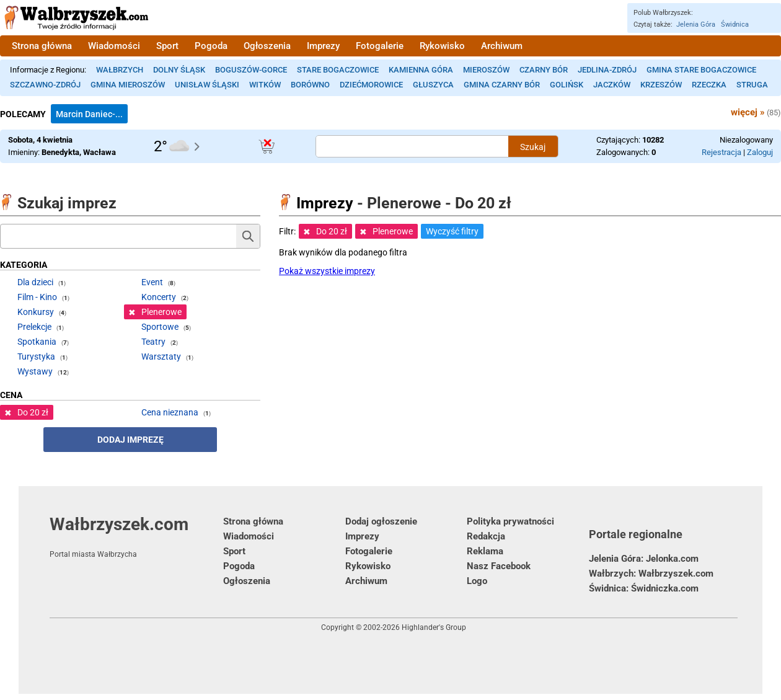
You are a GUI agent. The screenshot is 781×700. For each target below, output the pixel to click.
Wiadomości (114, 46)
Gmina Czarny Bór (502, 85)
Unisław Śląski (207, 85)
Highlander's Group (434, 627)
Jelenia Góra (696, 24)
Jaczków (612, 85)
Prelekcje (34, 327)
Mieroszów (486, 70)
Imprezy (323, 46)
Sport (167, 46)
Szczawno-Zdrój (45, 85)
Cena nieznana (170, 412)
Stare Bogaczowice (338, 70)
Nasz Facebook (499, 566)
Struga (752, 85)
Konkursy (36, 312)
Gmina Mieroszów (128, 85)
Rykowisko (442, 46)
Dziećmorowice (371, 85)
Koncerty (159, 297)
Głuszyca (433, 85)
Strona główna (42, 46)
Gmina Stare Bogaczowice (701, 70)
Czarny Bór (544, 70)
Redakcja (486, 536)
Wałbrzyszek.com (136, 536)
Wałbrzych (120, 70)
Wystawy (35, 371)
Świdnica (735, 24)
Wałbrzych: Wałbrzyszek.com (651, 574)
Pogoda (211, 46)
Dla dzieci (35, 282)
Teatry (153, 342)
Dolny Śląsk (179, 70)
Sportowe (160, 327)
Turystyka (36, 357)
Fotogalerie (380, 46)
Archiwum (502, 46)
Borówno (310, 85)
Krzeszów (661, 85)
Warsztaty (161, 357)
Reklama (485, 551)
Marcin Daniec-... (89, 114)
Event (152, 282)
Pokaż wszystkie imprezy (327, 271)
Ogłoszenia (267, 46)
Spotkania (37, 342)
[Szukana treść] (412, 146)
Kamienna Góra (421, 70)
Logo (477, 581)
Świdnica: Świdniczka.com (644, 588)
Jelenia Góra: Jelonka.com (644, 559)
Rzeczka (709, 85)
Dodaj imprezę (130, 440)
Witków (265, 85)
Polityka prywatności (510, 521)
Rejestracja (721, 152)
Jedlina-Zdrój (607, 70)
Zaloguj (760, 152)
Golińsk (567, 85)
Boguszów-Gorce (251, 70)
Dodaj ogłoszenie (381, 521)
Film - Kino (37, 297)
